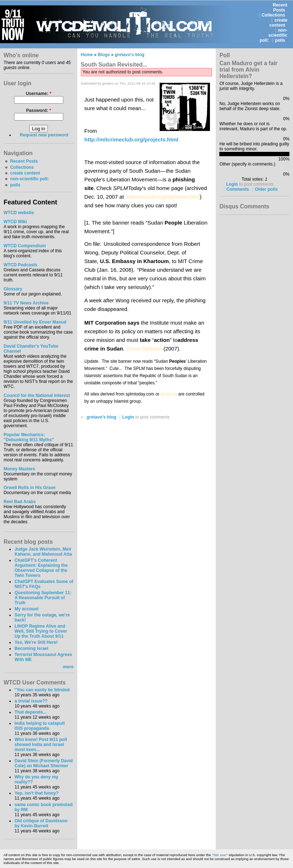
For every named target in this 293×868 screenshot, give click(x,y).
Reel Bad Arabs (20, 502)
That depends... (30, 712)
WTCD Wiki (15, 222)
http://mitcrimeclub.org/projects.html (132, 139)
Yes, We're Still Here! (36, 642)
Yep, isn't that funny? (36, 793)
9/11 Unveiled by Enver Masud (35, 322)
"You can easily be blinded (42, 690)
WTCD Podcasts (20, 265)
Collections (274, 15)
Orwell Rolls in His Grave (30, 488)
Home (87, 55)
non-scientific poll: (274, 35)
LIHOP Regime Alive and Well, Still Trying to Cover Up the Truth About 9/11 (41, 631)
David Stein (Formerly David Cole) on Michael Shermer (44, 763)
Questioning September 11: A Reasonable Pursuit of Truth (43, 598)
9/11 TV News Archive (26, 303)
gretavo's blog (130, 55)
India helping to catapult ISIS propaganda (40, 726)
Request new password (44, 135)
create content (278, 23)
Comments (238, 189)
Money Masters (19, 469)
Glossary (13, 289)
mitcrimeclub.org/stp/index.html (163, 197)
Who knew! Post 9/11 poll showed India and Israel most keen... (41, 745)
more (68, 667)
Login (128, 417)
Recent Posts (280, 8)
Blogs (104, 55)
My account (26, 609)
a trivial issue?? (31, 701)
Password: (38, 110)
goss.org (169, 394)
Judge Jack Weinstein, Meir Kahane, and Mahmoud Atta (43, 552)
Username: (39, 94)
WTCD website (19, 213)
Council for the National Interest (37, 395)
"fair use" (220, 855)
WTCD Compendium (25, 246)
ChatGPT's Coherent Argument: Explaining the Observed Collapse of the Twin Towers (41, 568)
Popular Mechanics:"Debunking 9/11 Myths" (29, 437)
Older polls (266, 189)
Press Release (145, 349)
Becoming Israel (31, 648)
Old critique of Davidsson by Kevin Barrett (41, 823)
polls (280, 40)
